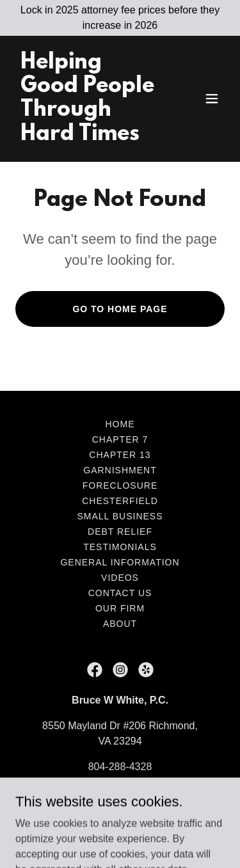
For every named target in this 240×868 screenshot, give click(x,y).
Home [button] (120, 424)
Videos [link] (120, 578)
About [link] (120, 624)
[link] (89, 137)
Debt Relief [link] (120, 532)
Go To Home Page (120, 309)
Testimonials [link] (120, 547)
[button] (212, 99)
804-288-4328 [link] (120, 767)
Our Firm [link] (120, 608)
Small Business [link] (120, 516)
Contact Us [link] (120, 593)
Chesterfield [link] (120, 501)
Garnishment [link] (120, 470)
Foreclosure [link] (120, 485)
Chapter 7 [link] (120, 439)
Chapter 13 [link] (120, 455)
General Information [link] (120, 562)
